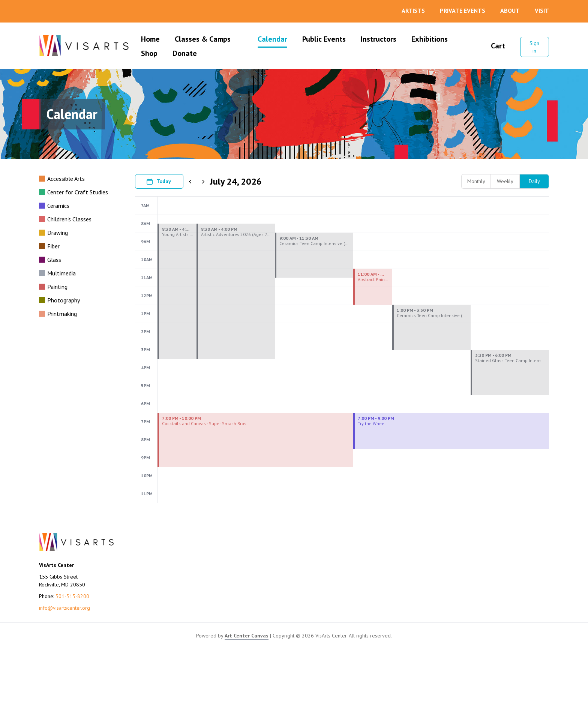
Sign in (534, 47)
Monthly (476, 181)
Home (150, 39)
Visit (542, 11)
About (510, 11)
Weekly (505, 181)
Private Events (463, 11)
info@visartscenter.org (64, 664)
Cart (493, 46)
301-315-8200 (72, 652)
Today (158, 182)
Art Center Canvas (247, 692)
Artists (413, 11)
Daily (534, 181)
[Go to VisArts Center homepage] (84, 46)
